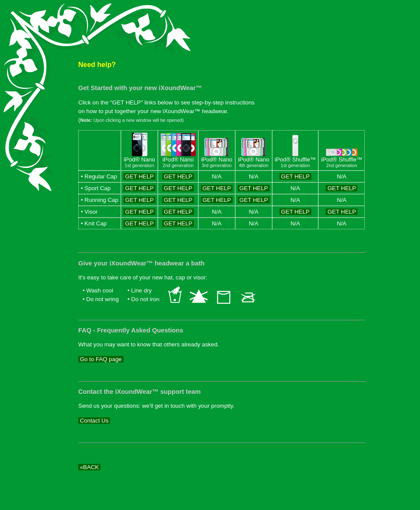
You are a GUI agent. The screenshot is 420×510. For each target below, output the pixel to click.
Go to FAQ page (101, 359)
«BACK (89, 467)
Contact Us (94, 421)
